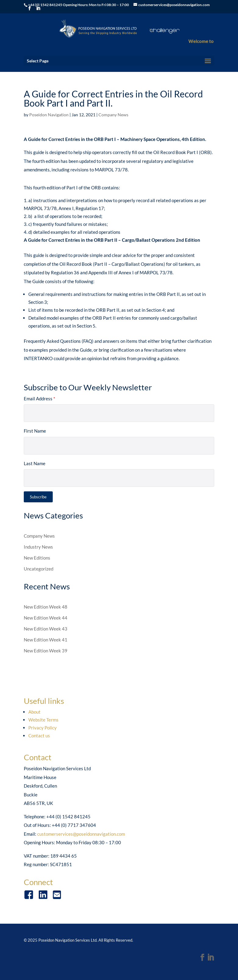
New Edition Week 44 (46, 618)
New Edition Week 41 (46, 640)
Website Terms (43, 720)
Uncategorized (39, 569)
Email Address (39, 399)
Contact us (39, 736)
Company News (113, 115)
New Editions (37, 558)
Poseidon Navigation (49, 115)
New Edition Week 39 (46, 651)
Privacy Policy (43, 728)
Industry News (38, 547)
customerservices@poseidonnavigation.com (81, 834)
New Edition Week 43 (46, 629)
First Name (35, 431)
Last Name (35, 463)
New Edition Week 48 (46, 607)
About (34, 712)
